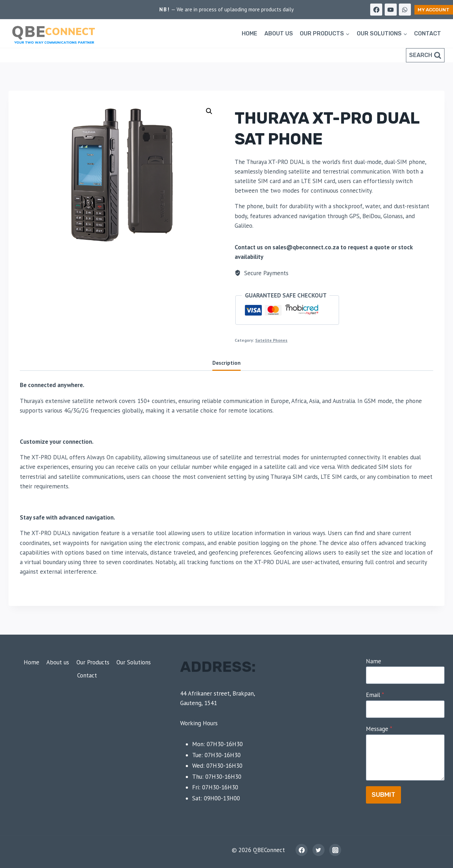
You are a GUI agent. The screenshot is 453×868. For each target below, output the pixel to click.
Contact (428, 33)
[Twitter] (319, 850)
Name (374, 661)
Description (226, 363)
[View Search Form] (425, 55)
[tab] (226, 363)
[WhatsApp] (405, 10)
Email (375, 695)
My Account (434, 10)
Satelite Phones (271, 340)
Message (379, 729)
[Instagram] (335, 850)
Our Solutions (134, 662)
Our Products (93, 662)
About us (279, 33)
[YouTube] (391, 10)
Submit (383, 795)
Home (250, 33)
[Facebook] (376, 10)
